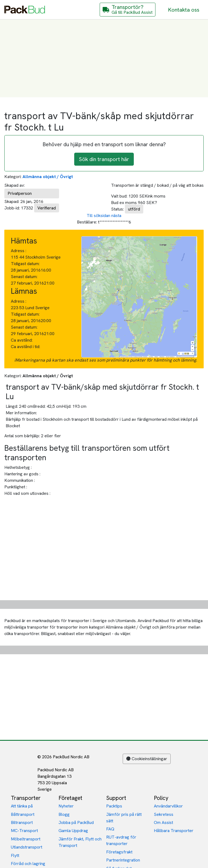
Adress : (19, 251)
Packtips (114, 806)
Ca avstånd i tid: (26, 347)
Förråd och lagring (28, 864)
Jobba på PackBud (76, 822)
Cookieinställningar (147, 759)
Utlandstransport (27, 847)
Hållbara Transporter (174, 831)
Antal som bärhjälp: (22, 436)
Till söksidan (98, 216)
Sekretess (164, 814)
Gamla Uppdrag (73, 831)
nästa (116, 216)
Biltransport (22, 822)
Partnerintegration (123, 860)
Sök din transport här (104, 159)
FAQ (110, 829)
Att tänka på (22, 806)
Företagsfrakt (119, 852)
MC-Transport (24, 831)
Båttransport (23, 814)
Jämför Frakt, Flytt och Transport (80, 842)
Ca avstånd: (22, 340)
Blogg (64, 814)
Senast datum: (24, 277)
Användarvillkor (168, 806)
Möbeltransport (26, 839)
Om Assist (163, 822)
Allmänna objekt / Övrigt (48, 177)
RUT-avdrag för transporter (121, 840)
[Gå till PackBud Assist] (128, 10)
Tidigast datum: (25, 264)
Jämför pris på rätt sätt (124, 818)
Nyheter (66, 806)
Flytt (15, 855)
